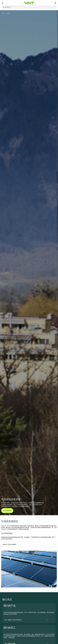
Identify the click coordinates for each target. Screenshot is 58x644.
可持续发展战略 (7, 511)
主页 (3, 13)
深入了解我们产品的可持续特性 (13, 620)
